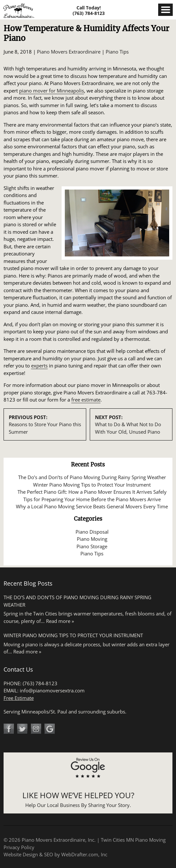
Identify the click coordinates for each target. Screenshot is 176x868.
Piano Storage (92, 546)
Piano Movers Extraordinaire (69, 52)
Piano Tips (117, 52)
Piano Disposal (92, 532)
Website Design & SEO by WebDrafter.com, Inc (55, 854)
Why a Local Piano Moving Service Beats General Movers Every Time (92, 506)
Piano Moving (92, 539)
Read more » (60, 621)
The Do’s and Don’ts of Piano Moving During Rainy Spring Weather (92, 477)
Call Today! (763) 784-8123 (89, 10)
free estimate (86, 400)
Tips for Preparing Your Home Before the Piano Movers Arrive (92, 499)
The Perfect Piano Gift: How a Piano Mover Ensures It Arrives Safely (92, 492)
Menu (165, 10)
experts (39, 366)
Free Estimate (19, 698)
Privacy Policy (19, 847)
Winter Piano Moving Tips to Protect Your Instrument (92, 485)
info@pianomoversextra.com (52, 690)
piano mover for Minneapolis (52, 91)
